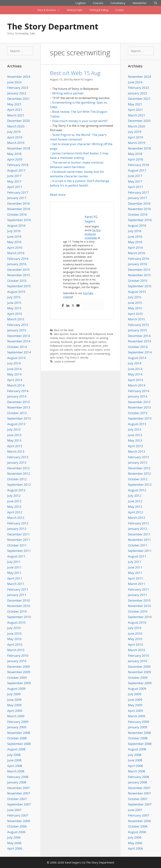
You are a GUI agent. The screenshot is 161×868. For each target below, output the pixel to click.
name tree (80, 350)
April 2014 (15, 380)
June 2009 (14, 700)
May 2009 (14, 705)
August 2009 (16, 689)
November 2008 (19, 733)
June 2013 (14, 435)
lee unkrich (66, 350)
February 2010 (18, 656)
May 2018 (14, 154)
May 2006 (14, 843)
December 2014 (19, 336)
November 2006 (19, 821)
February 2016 (18, 259)
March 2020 (16, 126)
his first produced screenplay (93, 234)
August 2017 (16, 170)
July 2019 (14, 132)
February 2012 (18, 523)
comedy (55, 342)
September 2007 (19, 804)
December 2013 (19, 402)
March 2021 (16, 115)
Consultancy (118, 3)
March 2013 (16, 451)
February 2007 (18, 815)
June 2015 (14, 303)
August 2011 (16, 556)
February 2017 (18, 192)
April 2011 (15, 578)
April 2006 (15, 848)
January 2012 (17, 529)
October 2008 (17, 738)
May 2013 (14, 440)
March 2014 (16, 385)
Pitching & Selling (99, 10)
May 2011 (14, 573)
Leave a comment (65, 361)
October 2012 (17, 479)
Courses (98, 3)
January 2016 (17, 264)
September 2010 (19, 617)
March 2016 (16, 253)
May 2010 (14, 639)
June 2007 (14, 810)
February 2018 (18, 165)
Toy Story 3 (72, 357)
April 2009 (15, 711)
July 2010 (14, 628)
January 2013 (17, 462)
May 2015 (14, 308)
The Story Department (53, 26)
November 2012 (19, 473)
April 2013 (15, 446)
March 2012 (16, 518)
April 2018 (15, 159)
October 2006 (17, 826)
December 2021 (19, 99)
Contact (119, 10)
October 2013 (17, 413)
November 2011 (19, 540)
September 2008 (19, 744)
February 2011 (18, 589)
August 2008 (16, 749)
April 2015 (15, 314)
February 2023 (18, 88)
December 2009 (19, 667)
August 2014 (16, 358)
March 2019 (16, 143)
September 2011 (19, 551)
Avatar (74, 334)
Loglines (81, 3)
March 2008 (16, 771)
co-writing (102, 338)
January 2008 (17, 782)
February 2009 (18, 722)
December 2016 (19, 203)
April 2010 (15, 644)
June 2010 (14, 633)
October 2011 (17, 545)
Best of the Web (64, 330)
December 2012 (19, 468)
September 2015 (19, 286)
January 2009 (17, 727)
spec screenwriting (99, 354)
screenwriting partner (73, 354)
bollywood (99, 334)
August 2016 (16, 225)
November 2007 (19, 793)
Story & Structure (50, 10)
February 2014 (18, 391)
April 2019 (15, 137)
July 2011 (14, 562)
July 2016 (14, 231)
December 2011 (19, 534)
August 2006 (16, 832)
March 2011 (16, 584)
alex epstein (61, 334)
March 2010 (16, 650)
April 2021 (15, 110)
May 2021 (14, 104)
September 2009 (19, 683)
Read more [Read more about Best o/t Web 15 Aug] (58, 195)
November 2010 (19, 606)
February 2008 (18, 777)
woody (84, 357)
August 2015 (16, 292)
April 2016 (15, 248)
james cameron (92, 346)
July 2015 (14, 297)
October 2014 (17, 347)
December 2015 (19, 270)
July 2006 (14, 837)
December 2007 (19, 788)
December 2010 (19, 600)
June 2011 (14, 567)
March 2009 (16, 716)
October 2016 (17, 214)
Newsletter (140, 3)
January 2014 (17, 396)
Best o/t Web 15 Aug (75, 73)
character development (80, 338)
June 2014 (14, 369)
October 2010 (17, 611)
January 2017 (17, 198)
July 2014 (14, 363)
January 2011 (17, 595)
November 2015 (19, 275)
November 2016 (19, 209)
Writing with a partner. (68, 93)
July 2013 (14, 429)
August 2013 (16, 424)
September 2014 (19, 352)
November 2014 (19, 341)
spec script (57, 357)
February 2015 (18, 325)
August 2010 (16, 622)
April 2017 (15, 187)
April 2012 (15, 512)
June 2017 (14, 176)
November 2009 (19, 672)
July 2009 (14, 694)
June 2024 (14, 82)
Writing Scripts (75, 10)
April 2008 (15, 766)
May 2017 (14, 181)
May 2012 (14, 507)
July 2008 (14, 755)
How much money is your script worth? (80, 121)
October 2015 (17, 281)
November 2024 (19, 77)
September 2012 (19, 485)
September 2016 (19, 220)
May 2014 (14, 374)
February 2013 (18, 457)
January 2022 (17, 93)
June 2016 (14, 237)
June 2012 (14, 501)
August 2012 (16, 490)
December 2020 (19, 121)
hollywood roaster (61, 346)
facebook (67, 342)
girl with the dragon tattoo (90, 342)
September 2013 (19, 418)
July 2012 (14, 496)
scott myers (95, 350)
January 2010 (17, 661)
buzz (62, 338)
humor (77, 346)
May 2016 (14, 242)
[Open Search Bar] (156, 3)
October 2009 (17, 678)
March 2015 (16, 319)
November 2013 (19, 407)
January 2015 (17, 330)
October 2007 (17, 799)
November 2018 (19, 148)
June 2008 (14, 760)
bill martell (85, 334)
